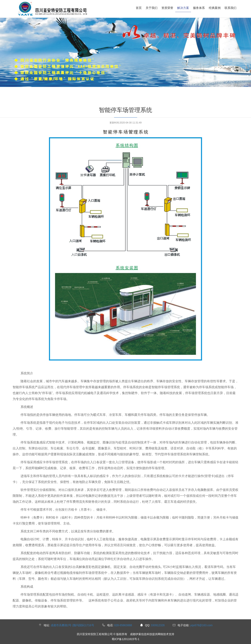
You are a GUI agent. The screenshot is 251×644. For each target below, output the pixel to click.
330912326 (158, 625)
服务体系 (199, 8)
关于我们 (152, 8)
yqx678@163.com (201, 625)
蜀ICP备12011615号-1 (126, 639)
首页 (139, 8)
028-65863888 (123, 625)
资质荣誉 (167, 8)
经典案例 (215, 8)
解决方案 (183, 8)
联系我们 (230, 8)
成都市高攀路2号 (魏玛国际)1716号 (72, 625)
